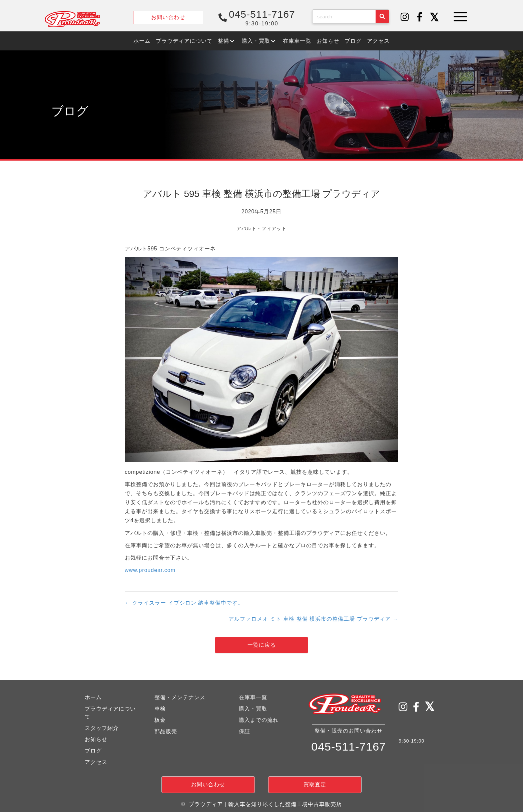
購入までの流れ (259, 720)
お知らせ (96, 739)
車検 (160, 709)
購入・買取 (253, 709)
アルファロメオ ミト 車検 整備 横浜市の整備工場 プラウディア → (313, 619)
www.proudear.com (150, 570)
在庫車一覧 (253, 697)
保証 (244, 731)
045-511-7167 (349, 747)
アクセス (96, 762)
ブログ (93, 751)
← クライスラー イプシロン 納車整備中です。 (184, 603)
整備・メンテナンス (180, 697)
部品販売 (166, 731)
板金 (160, 720)
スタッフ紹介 (102, 728)
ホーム (93, 697)
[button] (405, 17)
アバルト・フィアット (261, 228)
